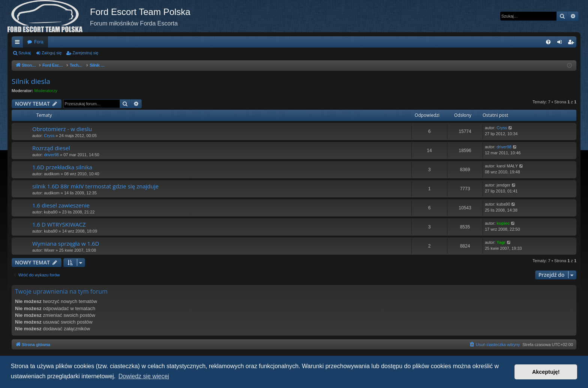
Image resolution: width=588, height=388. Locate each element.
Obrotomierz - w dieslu (62, 129)
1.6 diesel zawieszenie (61, 205)
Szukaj (25, 53)
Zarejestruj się (85, 53)
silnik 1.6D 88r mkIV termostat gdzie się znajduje (95, 186)
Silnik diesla (31, 81)
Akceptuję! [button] (546, 372)
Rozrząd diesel (51, 148)
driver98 (51, 155)
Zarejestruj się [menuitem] (572, 43)
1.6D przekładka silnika (62, 167)
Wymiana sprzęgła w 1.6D (66, 243)
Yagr (501, 242)
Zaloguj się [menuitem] (561, 43)
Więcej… (19, 43)
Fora (39, 42)
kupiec (503, 223)
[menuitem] (548, 42)
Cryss (49, 136)
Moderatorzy (46, 91)
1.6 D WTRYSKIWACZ (59, 224)
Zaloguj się (52, 53)
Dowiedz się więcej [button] (144, 376)
